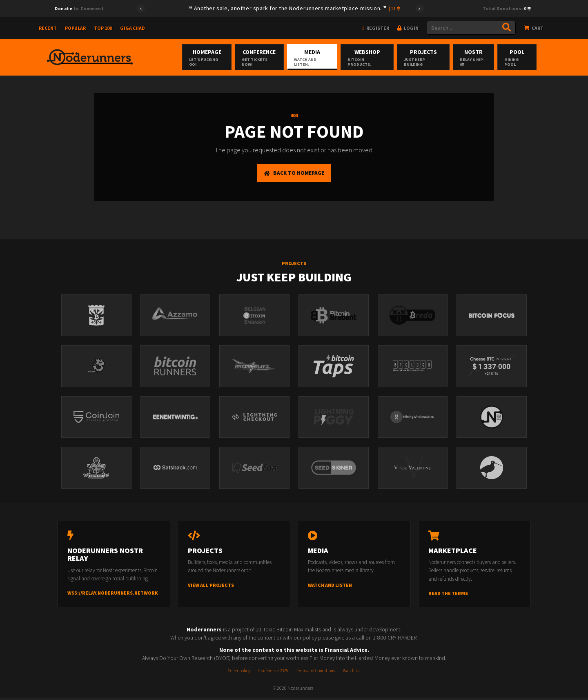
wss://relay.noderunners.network (113, 596)
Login (408, 28)
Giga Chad (133, 28)
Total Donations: (507, 9)
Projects (436, 58)
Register (376, 28)
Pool (533, 58)
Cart (534, 28)
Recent (48, 28)
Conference (266, 58)
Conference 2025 (273, 673)
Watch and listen (330, 587)
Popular (75, 28)
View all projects (211, 587)
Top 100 (103, 28)
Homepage (212, 58)
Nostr (488, 58)
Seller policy (239, 673)
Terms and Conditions (315, 673)
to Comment (79, 9)
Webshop (378, 58)
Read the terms (448, 596)
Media (321, 58)
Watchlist (352, 673)
